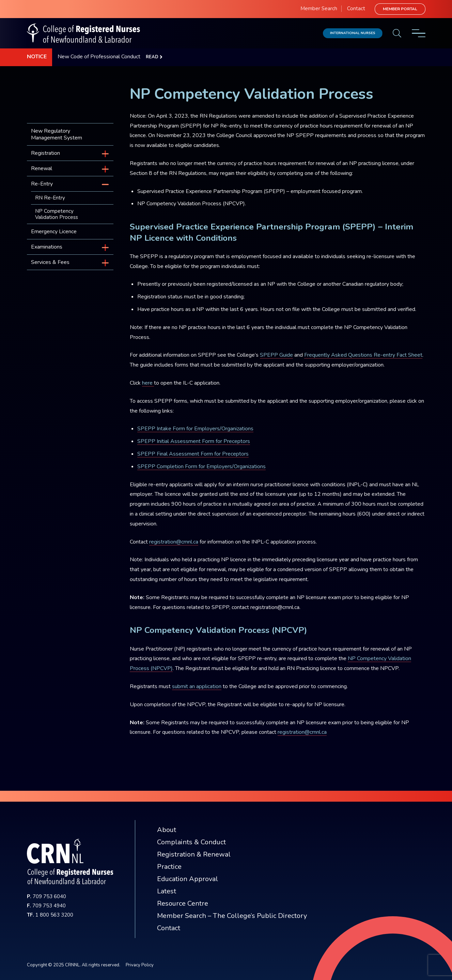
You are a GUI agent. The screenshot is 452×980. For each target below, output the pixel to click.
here (148, 383)
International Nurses (353, 33)
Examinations (47, 247)
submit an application (197, 686)
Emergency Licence (54, 232)
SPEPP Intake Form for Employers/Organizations (195, 429)
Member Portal (400, 9)
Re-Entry (42, 184)
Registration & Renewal (194, 854)
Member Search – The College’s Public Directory (232, 916)
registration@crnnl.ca (174, 542)
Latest (167, 891)
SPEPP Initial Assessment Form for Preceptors (194, 441)
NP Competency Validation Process (57, 214)
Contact (356, 9)
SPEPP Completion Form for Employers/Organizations (201, 466)
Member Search (319, 9)
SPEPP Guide (276, 355)
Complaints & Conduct (191, 842)
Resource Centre (183, 903)
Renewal (42, 168)
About (167, 830)
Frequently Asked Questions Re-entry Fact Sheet (363, 355)
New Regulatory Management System (57, 134)
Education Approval (188, 879)
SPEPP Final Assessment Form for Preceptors (193, 454)
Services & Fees (50, 262)
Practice (169, 867)
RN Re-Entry (50, 198)
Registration (45, 153)
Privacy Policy (140, 965)
